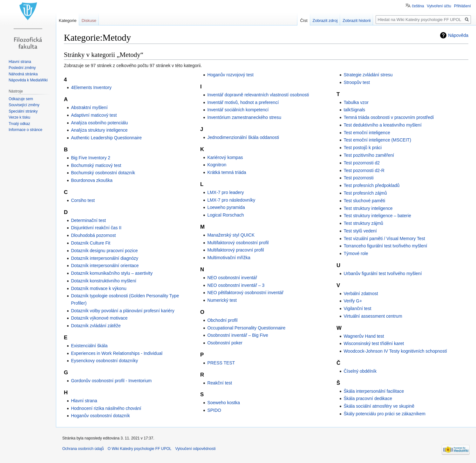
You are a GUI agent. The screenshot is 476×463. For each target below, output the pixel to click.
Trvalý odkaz (19, 124)
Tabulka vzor (356, 102)
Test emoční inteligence (367, 133)
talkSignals (354, 110)
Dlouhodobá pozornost (93, 235)
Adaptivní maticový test (94, 115)
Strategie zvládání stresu (368, 75)
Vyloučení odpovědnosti (196, 449)
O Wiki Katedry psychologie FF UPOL (140, 449)
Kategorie (68, 21)
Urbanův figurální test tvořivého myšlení (383, 273)
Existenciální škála (89, 346)
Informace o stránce (25, 130)
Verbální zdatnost (361, 294)
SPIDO (214, 410)
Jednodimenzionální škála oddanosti (243, 137)
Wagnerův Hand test (364, 336)
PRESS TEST (221, 363)
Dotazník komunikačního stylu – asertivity (112, 273)
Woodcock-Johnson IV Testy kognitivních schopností (395, 351)
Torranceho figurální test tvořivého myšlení (385, 246)
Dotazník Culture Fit (91, 243)
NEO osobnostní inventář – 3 (236, 285)
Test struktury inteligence (368, 208)
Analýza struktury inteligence (99, 130)
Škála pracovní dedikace (368, 398)
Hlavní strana (84, 401)
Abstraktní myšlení (89, 107)
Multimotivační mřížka (229, 258)
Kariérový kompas (225, 157)
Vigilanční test (357, 308)
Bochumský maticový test (96, 165)
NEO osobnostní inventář (232, 278)
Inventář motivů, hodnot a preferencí (243, 102)
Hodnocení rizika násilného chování (106, 408)
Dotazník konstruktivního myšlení (103, 281)
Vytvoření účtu (439, 6)
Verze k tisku (19, 117)
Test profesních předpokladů (371, 185)
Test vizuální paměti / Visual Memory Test (384, 238)
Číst (304, 21)
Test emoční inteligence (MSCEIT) (377, 140)
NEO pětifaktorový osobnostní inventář (245, 293)
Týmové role (356, 253)
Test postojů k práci (363, 148)
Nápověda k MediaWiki (28, 80)
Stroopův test (357, 82)
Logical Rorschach (225, 215)
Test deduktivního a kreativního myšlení (382, 125)
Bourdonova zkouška (92, 180)
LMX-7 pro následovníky (231, 200)
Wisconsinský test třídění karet (374, 343)
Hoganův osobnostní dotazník (100, 416)
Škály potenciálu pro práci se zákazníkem (384, 414)
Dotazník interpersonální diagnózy (105, 258)
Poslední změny (22, 68)
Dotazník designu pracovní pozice (104, 251)
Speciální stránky (23, 111)
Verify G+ (353, 301)
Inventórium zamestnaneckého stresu (244, 117)
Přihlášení (462, 6)
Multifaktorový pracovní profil (235, 250)
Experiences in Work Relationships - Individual (117, 353)
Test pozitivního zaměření (369, 155)
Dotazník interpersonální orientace (105, 266)
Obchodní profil (222, 320)
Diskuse (89, 21)
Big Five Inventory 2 (91, 158)
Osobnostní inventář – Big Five (238, 335)
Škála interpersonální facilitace (374, 391)
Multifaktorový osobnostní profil (238, 243)
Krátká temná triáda (227, 172)
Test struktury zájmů (363, 223)
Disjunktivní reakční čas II (96, 228)
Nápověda (458, 35)
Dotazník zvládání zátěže (96, 326)
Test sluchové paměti (364, 201)
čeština (418, 6)
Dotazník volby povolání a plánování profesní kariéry (122, 311)
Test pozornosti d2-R (364, 170)
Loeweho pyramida (226, 207)
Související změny (24, 105)
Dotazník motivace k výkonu (99, 288)
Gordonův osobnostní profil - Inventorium (111, 381)
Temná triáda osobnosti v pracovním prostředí (389, 117)
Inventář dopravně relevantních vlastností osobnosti (258, 95)
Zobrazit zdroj (325, 21)
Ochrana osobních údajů (83, 449)
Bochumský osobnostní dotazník (103, 173)
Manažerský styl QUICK (231, 235)
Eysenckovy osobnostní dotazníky (104, 361)
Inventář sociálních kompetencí (238, 110)
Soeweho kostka (224, 403)
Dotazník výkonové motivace (99, 318)
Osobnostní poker (225, 343)
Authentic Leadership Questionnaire (106, 138)
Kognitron (217, 165)
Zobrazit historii (357, 21)
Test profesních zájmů (365, 193)
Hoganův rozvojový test (230, 75)
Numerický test (222, 300)
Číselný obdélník (360, 371)
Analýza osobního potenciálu (99, 123)
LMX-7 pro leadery (225, 192)
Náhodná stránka (23, 74)
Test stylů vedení (360, 231)
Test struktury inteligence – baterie (377, 216)
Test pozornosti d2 (362, 163)
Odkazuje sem (21, 99)
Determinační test (88, 220)
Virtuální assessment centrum (373, 316)
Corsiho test (83, 200)
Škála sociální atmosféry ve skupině (379, 406)
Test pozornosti (358, 178)
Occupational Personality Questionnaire (246, 328)
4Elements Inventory (91, 87)
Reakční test (220, 383)
